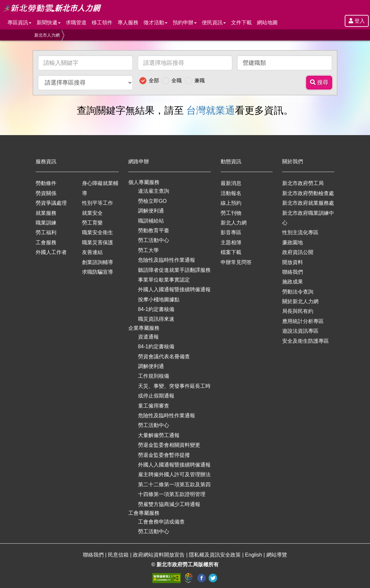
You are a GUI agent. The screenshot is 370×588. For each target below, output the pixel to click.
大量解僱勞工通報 (159, 435)
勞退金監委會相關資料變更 (169, 445)
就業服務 (46, 213)
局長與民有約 (298, 311)
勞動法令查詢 (298, 292)
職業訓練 (46, 223)
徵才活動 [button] (156, 23)
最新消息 (231, 183)
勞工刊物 (231, 213)
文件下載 (241, 23)
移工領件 (102, 23)
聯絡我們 (293, 272)
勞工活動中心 (154, 240)
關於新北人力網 (300, 301)
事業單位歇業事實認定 (164, 280)
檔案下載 (231, 252)
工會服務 (46, 242)
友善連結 (92, 252)
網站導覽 (277, 555)
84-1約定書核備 (156, 309)
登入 (357, 21)
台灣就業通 (211, 110)
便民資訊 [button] (214, 23)
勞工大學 (148, 250)
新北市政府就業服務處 (308, 203)
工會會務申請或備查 (161, 522)
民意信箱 (119, 555)
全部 (154, 81)
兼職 (200, 81)
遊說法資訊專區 (300, 331)
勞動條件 (46, 183)
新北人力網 (234, 223)
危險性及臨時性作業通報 (167, 260)
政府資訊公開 (298, 252)
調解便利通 (151, 211)
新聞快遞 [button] (49, 23)
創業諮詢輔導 (98, 262)
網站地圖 (267, 23)
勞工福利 (46, 232)
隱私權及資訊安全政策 (215, 555)
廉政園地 (293, 242)
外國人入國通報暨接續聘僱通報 (174, 289)
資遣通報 (148, 337)
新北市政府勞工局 (303, 183)
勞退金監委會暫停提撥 (164, 455)
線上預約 (231, 203)
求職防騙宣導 (98, 272)
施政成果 (293, 282)
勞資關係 (46, 193)
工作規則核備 (154, 376)
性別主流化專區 (300, 232)
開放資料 (293, 262)
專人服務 (128, 23)
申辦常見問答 (236, 262)
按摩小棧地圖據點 (159, 300)
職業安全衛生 (98, 232)
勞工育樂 (92, 223)
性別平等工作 (98, 203)
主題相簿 (231, 242)
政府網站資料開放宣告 (159, 555)
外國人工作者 (51, 252)
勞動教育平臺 (154, 231)
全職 (177, 81)
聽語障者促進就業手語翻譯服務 (174, 270)
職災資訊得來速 (156, 319)
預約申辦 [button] (185, 23)
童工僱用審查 (154, 406)
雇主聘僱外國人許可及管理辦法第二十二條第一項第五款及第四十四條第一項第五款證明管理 (174, 484)
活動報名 (231, 193)
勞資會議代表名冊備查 (164, 357)
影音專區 (231, 232)
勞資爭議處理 (51, 203)
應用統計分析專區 (303, 321)
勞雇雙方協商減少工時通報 (169, 504)
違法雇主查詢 (154, 191)
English (254, 555)
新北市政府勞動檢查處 (308, 193)
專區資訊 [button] (19, 23)
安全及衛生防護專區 (306, 341)
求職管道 (76, 23)
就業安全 (92, 213)
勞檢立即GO (152, 201)
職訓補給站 (151, 221)
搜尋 (319, 82)
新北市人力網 (47, 35)
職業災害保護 (98, 242)
